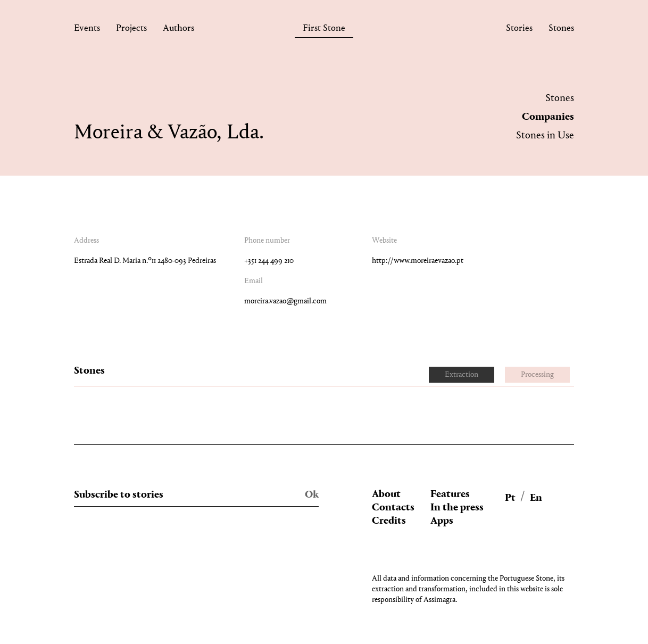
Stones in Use (545, 136)
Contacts (393, 508)
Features (450, 494)
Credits (389, 521)
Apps (442, 521)
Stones (561, 30)
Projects (131, 30)
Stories (519, 30)
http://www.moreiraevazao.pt (418, 261)
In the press (457, 508)
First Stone (324, 30)
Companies (548, 117)
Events (87, 30)
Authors (178, 30)
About (386, 494)
